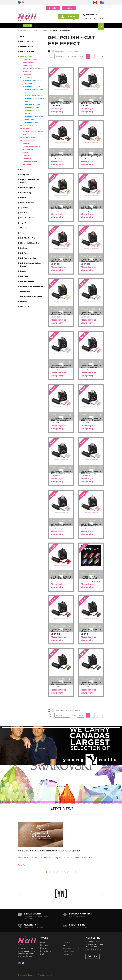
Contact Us (67, 955)
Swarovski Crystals (27, 188)
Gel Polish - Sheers (32, 107)
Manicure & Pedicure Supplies (32, 286)
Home (20, 31)
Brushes (23, 271)
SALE (22, 36)
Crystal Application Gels (32, 147)
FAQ (42, 954)
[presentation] (19, 894)
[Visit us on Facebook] (20, 963)
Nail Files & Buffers (28, 238)
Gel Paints (27, 128)
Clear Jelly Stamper (28, 218)
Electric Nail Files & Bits (30, 243)
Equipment (24, 248)
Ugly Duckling (26, 193)
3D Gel (25, 153)
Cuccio (23, 233)
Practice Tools (26, 291)
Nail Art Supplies (27, 41)
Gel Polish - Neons (32, 122)
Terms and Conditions (72, 948)
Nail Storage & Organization (31, 296)
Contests (66, 942)
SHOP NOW (60, 748)
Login (69, 8)
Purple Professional (28, 203)
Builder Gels (27, 65)
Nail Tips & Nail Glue (28, 258)
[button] (47, 873)
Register (53, 8)
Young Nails (25, 175)
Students (24, 301)
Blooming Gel (28, 150)
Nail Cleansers (28, 62)
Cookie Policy (68, 952)
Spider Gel (27, 159)
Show (74, 56)
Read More (22, 865)
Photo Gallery (46, 951)
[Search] (101, 27)
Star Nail (24, 228)
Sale (65, 945)
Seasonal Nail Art (27, 46)
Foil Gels (26, 144)
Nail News (44, 945)
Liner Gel (26, 156)
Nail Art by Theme (27, 51)
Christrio (24, 213)
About (43, 942)
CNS (22, 170)
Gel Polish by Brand (33, 86)
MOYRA (23, 198)
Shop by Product (31, 31)
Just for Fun (25, 306)
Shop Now (27, 25)
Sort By (51, 56)
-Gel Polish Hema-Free (34, 95)
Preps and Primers (30, 59)
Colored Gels (28, 125)
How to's (44, 948)
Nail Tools (24, 276)
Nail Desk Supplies (27, 281)
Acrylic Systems (29, 138)
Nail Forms (24, 253)
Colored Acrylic (29, 141)
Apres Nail (24, 208)
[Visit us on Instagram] (23, 963)
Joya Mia (24, 223)
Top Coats (27, 74)
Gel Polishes (43, 31)
